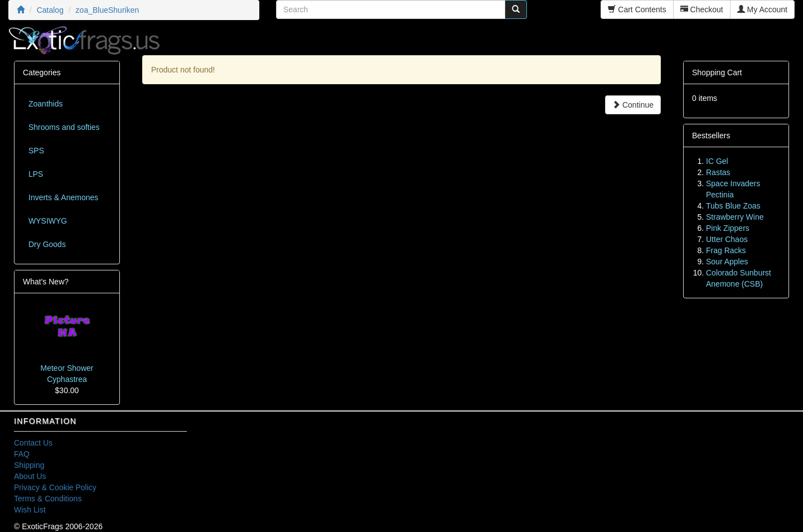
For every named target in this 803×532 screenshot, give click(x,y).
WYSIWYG (48, 221)
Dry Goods (47, 244)
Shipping (29, 465)
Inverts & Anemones (63, 197)
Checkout (702, 9)
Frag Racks (726, 250)
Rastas (718, 172)
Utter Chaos (727, 239)
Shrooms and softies (64, 127)
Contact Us (33, 443)
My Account (762, 9)
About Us (30, 476)
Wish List (30, 510)
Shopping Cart (717, 72)
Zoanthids (45, 104)
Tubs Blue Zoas (733, 206)
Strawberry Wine (735, 217)
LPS (36, 174)
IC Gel (717, 161)
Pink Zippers (728, 228)
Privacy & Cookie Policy (55, 487)
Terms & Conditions (48, 499)
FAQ (22, 454)
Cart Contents (637, 9)
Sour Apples (727, 262)
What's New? (46, 282)
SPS (36, 151)
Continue (633, 105)
